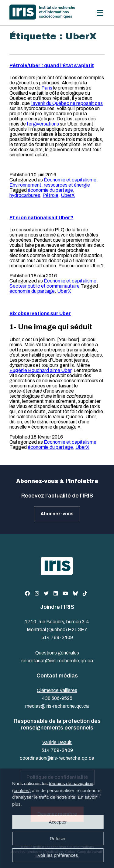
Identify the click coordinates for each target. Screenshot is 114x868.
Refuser (58, 839)
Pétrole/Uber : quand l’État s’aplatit (52, 65)
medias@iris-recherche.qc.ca (57, 706)
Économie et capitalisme (70, 180)
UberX (68, 195)
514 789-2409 (57, 637)
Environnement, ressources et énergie (50, 185)
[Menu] (100, 13)
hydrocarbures (25, 195)
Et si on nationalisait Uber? (41, 218)
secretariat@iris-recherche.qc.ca (57, 661)
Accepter (58, 822)
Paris (47, 88)
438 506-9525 (57, 698)
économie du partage (50, 190)
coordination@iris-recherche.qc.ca (57, 758)
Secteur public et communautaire (45, 286)
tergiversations (43, 124)
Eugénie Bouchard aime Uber (40, 370)
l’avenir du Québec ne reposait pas (67, 103)
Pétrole (50, 195)
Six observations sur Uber (40, 313)
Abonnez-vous (57, 514)
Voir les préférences (58, 855)
